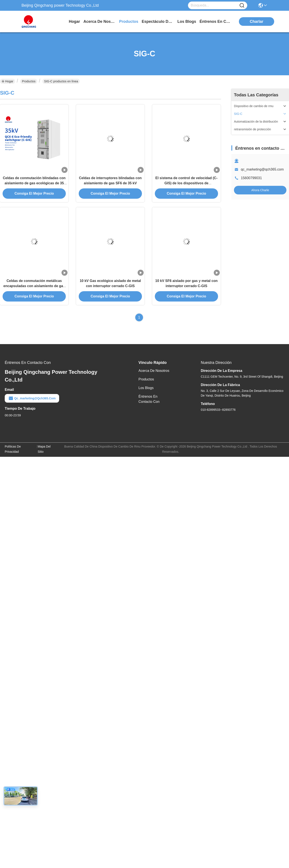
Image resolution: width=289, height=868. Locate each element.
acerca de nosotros (100, 22)
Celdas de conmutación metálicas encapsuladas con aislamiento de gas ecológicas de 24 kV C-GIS (34, 286)
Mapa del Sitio (44, 449)
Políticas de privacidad (13, 449)
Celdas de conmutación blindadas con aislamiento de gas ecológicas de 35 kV (34, 183)
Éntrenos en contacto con (216, 22)
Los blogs (146, 388)
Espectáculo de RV (158, 22)
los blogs (187, 22)
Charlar (257, 22)
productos (129, 22)
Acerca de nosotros (154, 371)
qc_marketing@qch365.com (262, 169)
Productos (29, 81)
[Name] (242, 5)
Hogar (74, 22)
